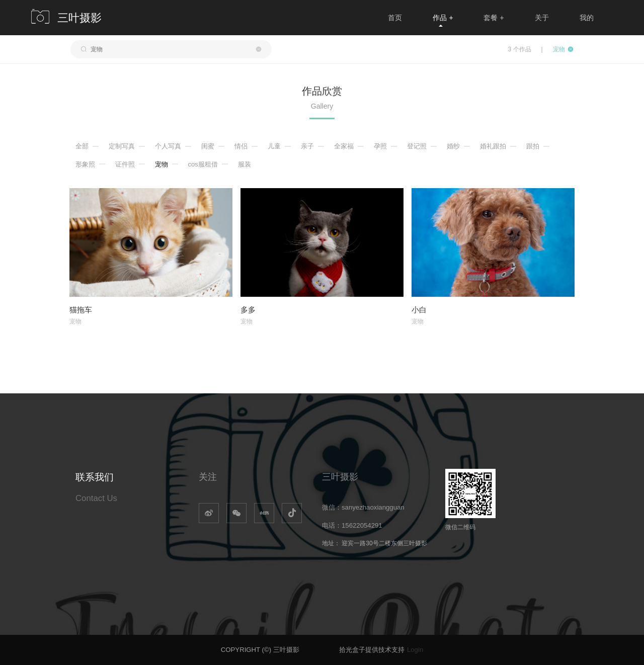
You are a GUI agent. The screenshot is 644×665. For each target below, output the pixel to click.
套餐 (494, 18)
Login (415, 650)
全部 (82, 146)
